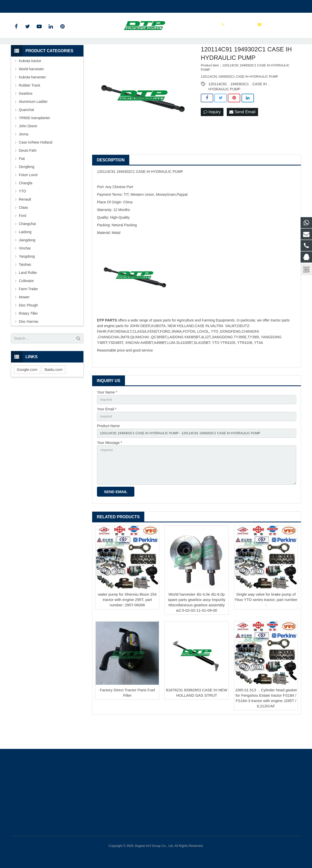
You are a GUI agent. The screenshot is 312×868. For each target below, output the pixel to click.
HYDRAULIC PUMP (224, 111)
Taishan (25, 286)
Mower (24, 319)
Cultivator (26, 303)
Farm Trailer (28, 311)
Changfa (26, 205)
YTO (23, 213)
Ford (23, 237)
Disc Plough (28, 327)
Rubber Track (30, 107)
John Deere (28, 148)
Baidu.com (54, 391)
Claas (23, 229)
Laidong (25, 254)
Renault (25, 221)
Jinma (24, 156)
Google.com (27, 391)
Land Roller (28, 295)
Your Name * (107, 414)
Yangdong (27, 278)
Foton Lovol (28, 197)
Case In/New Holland (36, 164)
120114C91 (218, 106)
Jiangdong (27, 262)
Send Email (242, 134)
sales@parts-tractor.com (71, 5)
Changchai (27, 246)
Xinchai (25, 270)
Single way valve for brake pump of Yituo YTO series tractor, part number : (266, 628)
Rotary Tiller (28, 335)
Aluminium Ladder (33, 123)
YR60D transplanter (34, 140)
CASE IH (260, 106)
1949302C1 (239, 106)
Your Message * (109, 467)
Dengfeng (27, 189)
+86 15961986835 (29, 5)
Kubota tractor (30, 83)
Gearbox (26, 115)
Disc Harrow (29, 343)
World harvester (31, 91)
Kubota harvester (32, 99)
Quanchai (26, 132)
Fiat (22, 180)
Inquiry (212, 134)
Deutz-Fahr (28, 172)
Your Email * (107, 432)
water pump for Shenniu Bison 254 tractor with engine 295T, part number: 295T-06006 (127, 628)
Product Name (108, 449)
